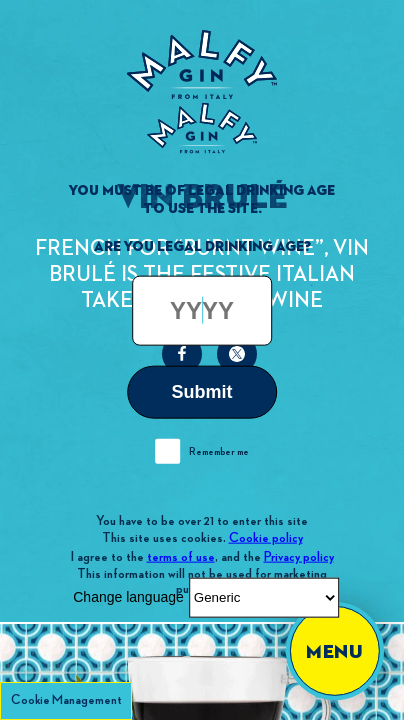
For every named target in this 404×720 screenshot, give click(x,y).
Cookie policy (266, 538)
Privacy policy (299, 556)
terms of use (181, 556)
